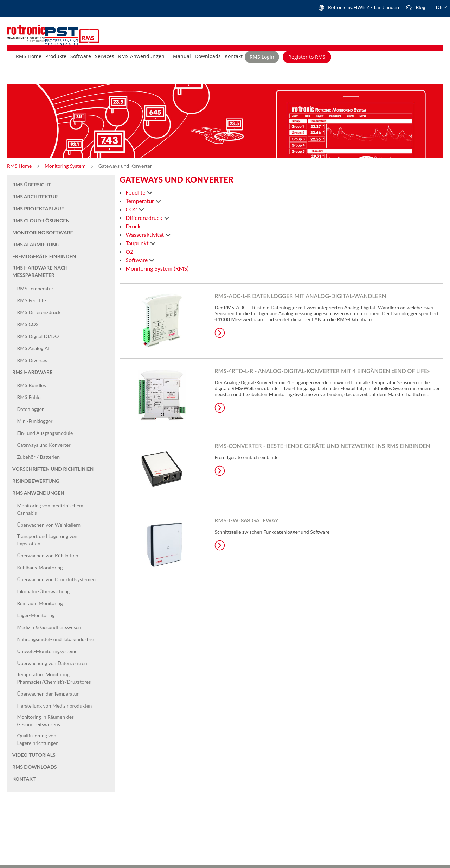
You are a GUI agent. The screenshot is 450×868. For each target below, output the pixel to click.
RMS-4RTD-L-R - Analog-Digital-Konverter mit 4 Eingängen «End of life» (322, 371)
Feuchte (136, 192)
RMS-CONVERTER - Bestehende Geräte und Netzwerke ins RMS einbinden (322, 446)
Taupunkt (138, 243)
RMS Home (20, 166)
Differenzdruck (144, 218)
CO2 (132, 209)
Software (137, 260)
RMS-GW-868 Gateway (246, 520)
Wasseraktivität (145, 235)
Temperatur (140, 201)
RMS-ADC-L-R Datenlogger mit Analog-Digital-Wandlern (300, 296)
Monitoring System (66, 166)
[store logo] (62, 35)
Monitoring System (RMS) (157, 268)
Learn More (220, 333)
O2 (129, 251)
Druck (133, 226)
